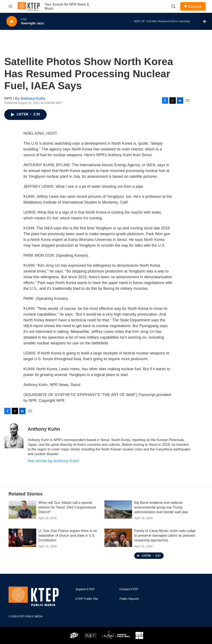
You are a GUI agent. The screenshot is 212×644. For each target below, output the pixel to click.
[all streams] (206, 21)
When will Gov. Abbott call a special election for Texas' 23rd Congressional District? (67, 507)
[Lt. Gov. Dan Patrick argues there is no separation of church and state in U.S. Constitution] (22, 538)
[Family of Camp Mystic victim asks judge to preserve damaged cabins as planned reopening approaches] (118, 538)
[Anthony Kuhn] (14, 436)
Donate (195, 7)
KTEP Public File (87, 599)
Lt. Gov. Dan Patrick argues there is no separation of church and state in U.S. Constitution (68, 535)
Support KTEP (85, 589)
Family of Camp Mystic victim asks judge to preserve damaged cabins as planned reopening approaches (165, 535)
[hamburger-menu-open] (10, 6)
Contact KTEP (129, 589)
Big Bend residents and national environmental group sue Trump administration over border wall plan (161, 507)
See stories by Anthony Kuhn (53, 461)
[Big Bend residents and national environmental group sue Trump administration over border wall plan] (118, 510)
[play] (12, 21)
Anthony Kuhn (33, 98)
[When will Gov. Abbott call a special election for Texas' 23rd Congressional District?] (22, 510)
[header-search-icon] (173, 6)
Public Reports (129, 599)
